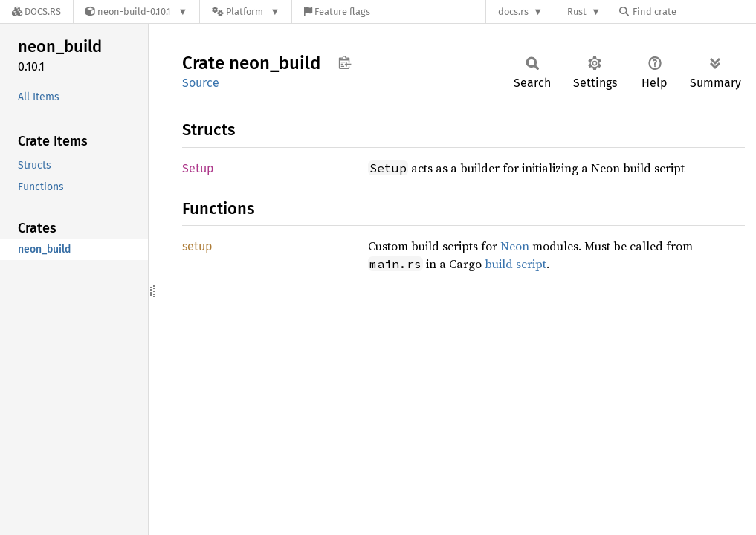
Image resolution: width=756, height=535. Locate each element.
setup (197, 246)
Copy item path (345, 62)
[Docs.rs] (36, 12)
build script (516, 264)
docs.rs (513, 12)
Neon (515, 246)
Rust (577, 12)
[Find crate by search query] (694, 12)
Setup (198, 168)
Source (201, 83)
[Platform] (246, 12)
